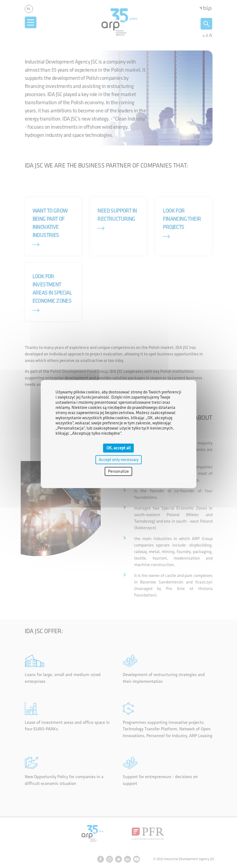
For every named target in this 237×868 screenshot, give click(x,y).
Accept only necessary (119, 460)
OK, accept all (118, 448)
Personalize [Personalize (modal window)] (118, 471)
